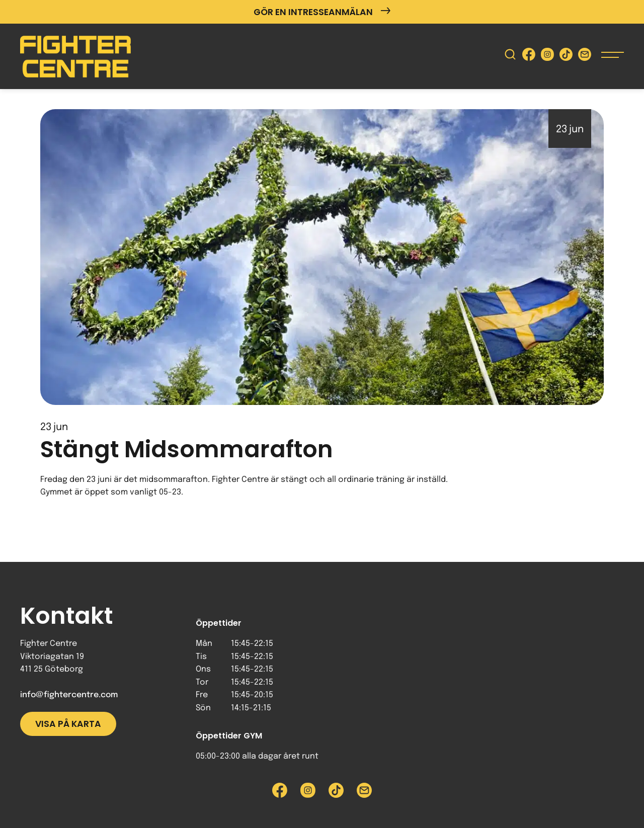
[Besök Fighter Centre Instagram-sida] (547, 57)
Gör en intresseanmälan (322, 12)
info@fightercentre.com (69, 695)
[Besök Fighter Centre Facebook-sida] (529, 57)
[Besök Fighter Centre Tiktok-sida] (566, 57)
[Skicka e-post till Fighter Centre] (585, 57)
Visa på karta (68, 724)
